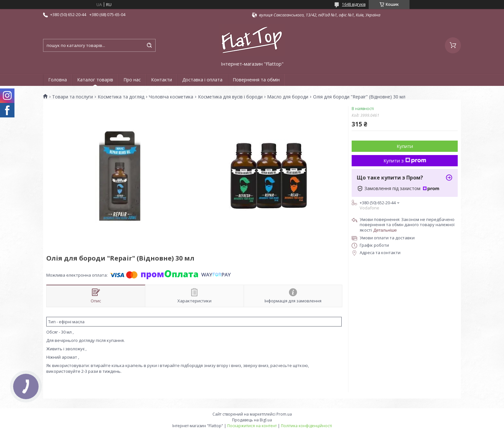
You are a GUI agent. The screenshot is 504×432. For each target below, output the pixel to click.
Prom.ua (284, 414)
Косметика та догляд (121, 97)
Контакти (162, 80)
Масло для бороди (288, 97)
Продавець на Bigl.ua (252, 420)
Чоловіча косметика (171, 97)
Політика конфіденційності (306, 426)
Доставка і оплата (202, 80)
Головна (58, 80)
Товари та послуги (72, 97)
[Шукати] (149, 45)
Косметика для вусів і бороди (230, 97)
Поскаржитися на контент (252, 426)
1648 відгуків (354, 4)
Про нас (132, 80)
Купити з (405, 161)
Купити (405, 146)
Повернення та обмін (256, 80)
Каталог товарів (95, 80)
